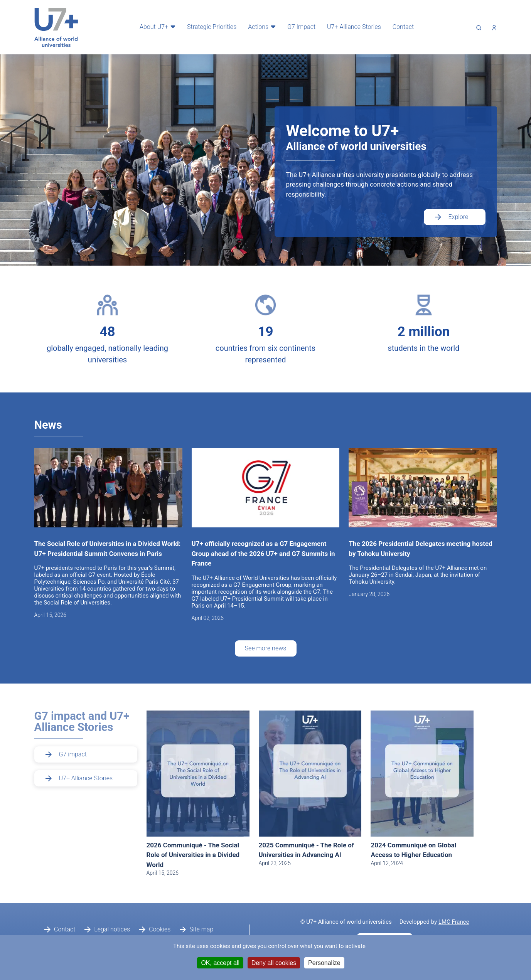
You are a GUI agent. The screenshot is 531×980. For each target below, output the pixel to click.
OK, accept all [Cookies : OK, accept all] (220, 963)
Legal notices (112, 929)
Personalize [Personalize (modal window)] (324, 963)
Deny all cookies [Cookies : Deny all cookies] (274, 963)
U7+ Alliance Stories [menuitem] (352, 27)
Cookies (160, 929)
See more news (266, 648)
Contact (65, 929)
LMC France (454, 922)
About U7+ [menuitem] (152, 27)
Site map (201, 929)
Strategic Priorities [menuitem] (209, 27)
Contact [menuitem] (401, 27)
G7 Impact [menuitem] (299, 27)
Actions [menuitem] (256, 27)
